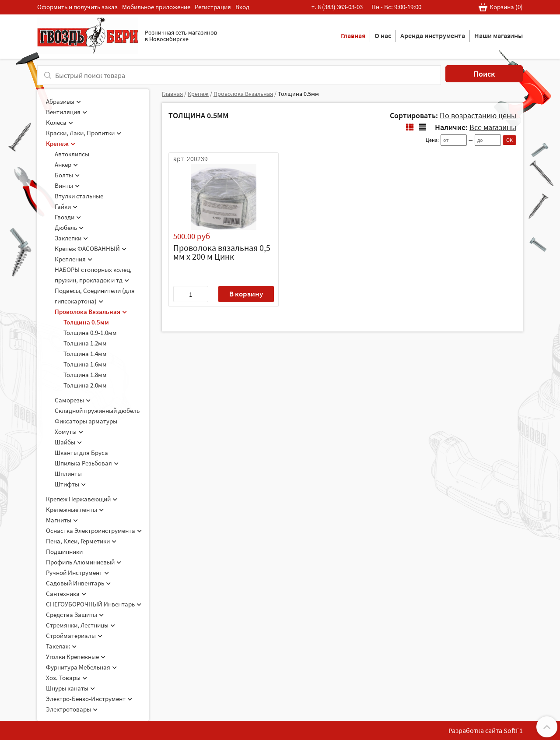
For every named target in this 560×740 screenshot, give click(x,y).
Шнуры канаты (70, 688)
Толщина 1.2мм (85, 343)
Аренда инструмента (433, 35)
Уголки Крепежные (76, 657)
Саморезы (73, 400)
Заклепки (71, 238)
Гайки (66, 206)
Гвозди (68, 217)
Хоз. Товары (66, 678)
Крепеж (61, 143)
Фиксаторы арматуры (86, 421)
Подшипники (64, 551)
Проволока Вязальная (91, 312)
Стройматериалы (74, 636)
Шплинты (68, 474)
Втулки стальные (79, 196)
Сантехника (66, 594)
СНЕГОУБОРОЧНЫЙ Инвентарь (94, 604)
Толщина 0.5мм (86, 322)
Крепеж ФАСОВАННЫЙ (91, 248)
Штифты (70, 484)
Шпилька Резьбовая (87, 463)
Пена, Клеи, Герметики (81, 541)
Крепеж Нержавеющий (82, 499)
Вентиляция (66, 112)
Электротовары (72, 709)
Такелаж (61, 646)
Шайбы (68, 442)
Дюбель (69, 227)
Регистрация (213, 7)
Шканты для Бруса (81, 453)
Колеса (59, 122)
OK (509, 140)
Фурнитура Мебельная (81, 667)
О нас (383, 35)
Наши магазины (499, 35)
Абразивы (63, 101)
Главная (353, 35)
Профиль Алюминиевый (84, 562)
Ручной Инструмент (77, 573)
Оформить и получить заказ (77, 7)
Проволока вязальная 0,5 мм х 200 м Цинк (222, 252)
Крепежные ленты (75, 509)
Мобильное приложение (156, 7)
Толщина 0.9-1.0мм (90, 333)
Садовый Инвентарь (78, 583)
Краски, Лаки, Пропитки (84, 133)
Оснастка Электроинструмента (94, 530)
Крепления (73, 259)
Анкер (66, 164)
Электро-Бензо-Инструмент (89, 699)
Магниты (62, 520)
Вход (242, 7)
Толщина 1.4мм (85, 354)
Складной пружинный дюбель (97, 411)
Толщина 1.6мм (85, 364)
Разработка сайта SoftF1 (486, 730)
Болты (67, 175)
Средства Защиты (75, 615)
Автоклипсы (72, 154)
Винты (67, 185)
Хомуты (69, 432)
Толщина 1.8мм (85, 375)
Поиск (484, 74)
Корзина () (501, 7)
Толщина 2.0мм (85, 385)
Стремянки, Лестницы (80, 625)
